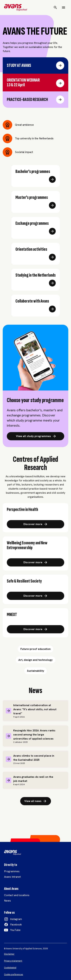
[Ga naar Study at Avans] (60, 65)
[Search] (55, 8)
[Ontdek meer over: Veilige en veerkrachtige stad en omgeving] (35, 596)
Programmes (12, 871)
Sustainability (36, 671)
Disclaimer (9, 954)
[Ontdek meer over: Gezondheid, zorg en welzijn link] (35, 524)
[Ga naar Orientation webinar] (60, 83)
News (7, 901)
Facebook (16, 924)
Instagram (16, 919)
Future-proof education (35, 649)
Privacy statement (13, 961)
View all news (36, 801)
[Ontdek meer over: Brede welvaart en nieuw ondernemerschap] (35, 562)
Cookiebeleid (10, 968)
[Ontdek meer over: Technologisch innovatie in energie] (35, 629)
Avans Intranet (12, 877)
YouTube (15, 930)
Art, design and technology (35, 660)
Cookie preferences (14, 975)
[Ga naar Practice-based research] (60, 100)
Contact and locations (17, 895)
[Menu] (64, 8)
